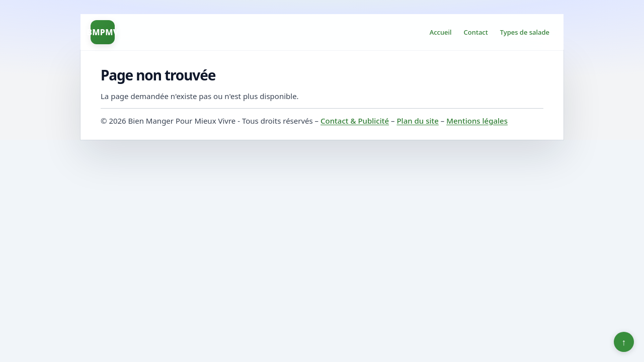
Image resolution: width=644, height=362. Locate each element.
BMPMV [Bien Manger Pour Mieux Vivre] (103, 32)
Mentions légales (477, 121)
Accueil (441, 32)
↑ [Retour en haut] (624, 342)
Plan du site (417, 121)
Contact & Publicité (355, 121)
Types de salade (525, 32)
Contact (476, 32)
